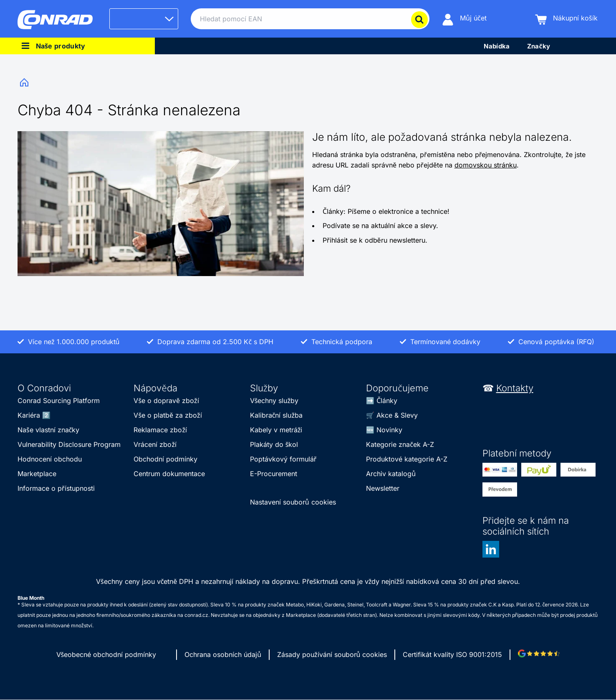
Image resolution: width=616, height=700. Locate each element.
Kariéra (29, 415)
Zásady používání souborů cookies (332, 654)
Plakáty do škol (274, 444)
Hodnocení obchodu (50, 459)
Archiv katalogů (391, 474)
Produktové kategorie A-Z (407, 459)
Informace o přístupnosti (56, 488)
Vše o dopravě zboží (166, 401)
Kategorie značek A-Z (400, 444)
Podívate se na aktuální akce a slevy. (380, 226)
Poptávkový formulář (283, 459)
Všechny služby (274, 401)
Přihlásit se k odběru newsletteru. (375, 240)
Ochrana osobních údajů (223, 654)
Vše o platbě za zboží (168, 415)
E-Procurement (274, 474)
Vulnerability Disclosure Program (69, 444)
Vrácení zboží (155, 444)
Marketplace (37, 474)
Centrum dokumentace (169, 474)
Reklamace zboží (160, 430)
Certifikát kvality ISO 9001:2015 (452, 654)
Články (387, 401)
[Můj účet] (464, 19)
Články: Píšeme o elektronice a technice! (386, 211)
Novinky (389, 430)
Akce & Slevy (397, 415)
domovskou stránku (486, 165)
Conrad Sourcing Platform (59, 401)
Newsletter (383, 488)
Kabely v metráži (276, 430)
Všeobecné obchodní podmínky (106, 654)
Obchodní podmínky (165, 459)
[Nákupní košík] (566, 19)
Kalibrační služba (276, 415)
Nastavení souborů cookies (293, 502)
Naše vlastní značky (48, 430)
